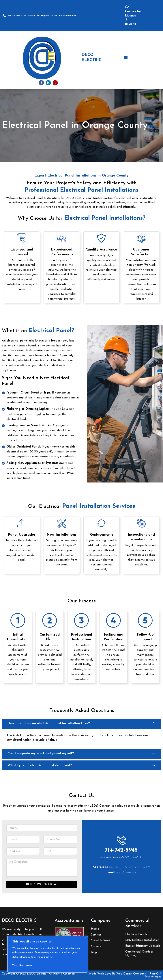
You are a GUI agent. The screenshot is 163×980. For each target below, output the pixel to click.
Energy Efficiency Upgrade (143, 946)
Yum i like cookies (22, 965)
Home (95, 929)
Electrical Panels (136, 934)
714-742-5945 (121, 854)
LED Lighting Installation (142, 940)
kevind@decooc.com (126, 876)
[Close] (85, 937)
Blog (94, 953)
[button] (126, 58)
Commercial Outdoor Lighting (139, 954)
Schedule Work (101, 941)
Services (96, 935)
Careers (96, 947)
